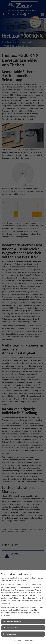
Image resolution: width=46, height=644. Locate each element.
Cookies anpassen (9, 634)
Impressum (17, 640)
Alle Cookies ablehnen (11, 628)
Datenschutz (28, 640)
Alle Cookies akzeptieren (12, 622)
